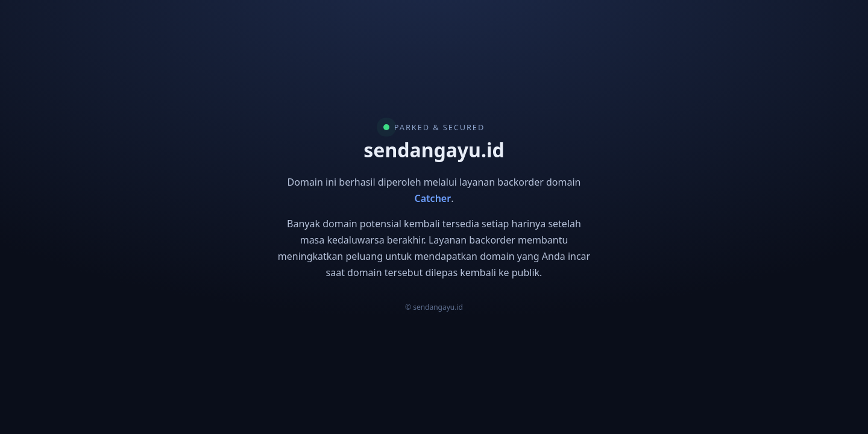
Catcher (433, 198)
